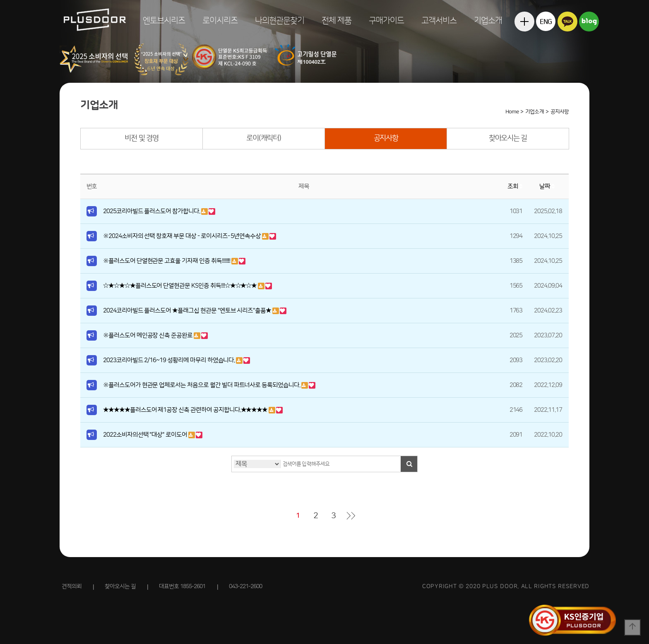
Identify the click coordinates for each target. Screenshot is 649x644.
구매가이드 (386, 21)
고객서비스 (439, 21)
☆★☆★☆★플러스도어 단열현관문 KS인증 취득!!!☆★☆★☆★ (180, 286)
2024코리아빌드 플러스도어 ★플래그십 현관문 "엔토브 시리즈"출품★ (188, 311)
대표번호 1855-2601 (182, 586)
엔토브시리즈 (164, 21)
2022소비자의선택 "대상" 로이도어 (146, 435)
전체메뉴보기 (524, 41)
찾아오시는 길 (508, 138)
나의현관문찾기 (280, 21)
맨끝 (351, 516)
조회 (516, 186)
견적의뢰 (72, 586)
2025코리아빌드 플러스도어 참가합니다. (152, 211)
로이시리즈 (220, 21)
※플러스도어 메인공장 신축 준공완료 (148, 335)
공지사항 (386, 138)
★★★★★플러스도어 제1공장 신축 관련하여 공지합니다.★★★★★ (186, 410)
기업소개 (488, 21)
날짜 (548, 186)
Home (512, 112)
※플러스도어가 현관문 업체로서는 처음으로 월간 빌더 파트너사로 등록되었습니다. (202, 385)
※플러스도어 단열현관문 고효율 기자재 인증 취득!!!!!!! (167, 261)
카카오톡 (567, 21)
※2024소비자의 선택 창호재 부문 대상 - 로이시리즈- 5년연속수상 (183, 236)
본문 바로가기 (0, 0)
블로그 (589, 21)
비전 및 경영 (141, 138)
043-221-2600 (245, 586)
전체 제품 (337, 21)
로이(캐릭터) (263, 138)
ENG (546, 22)
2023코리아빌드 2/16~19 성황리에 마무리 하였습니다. (169, 360)
